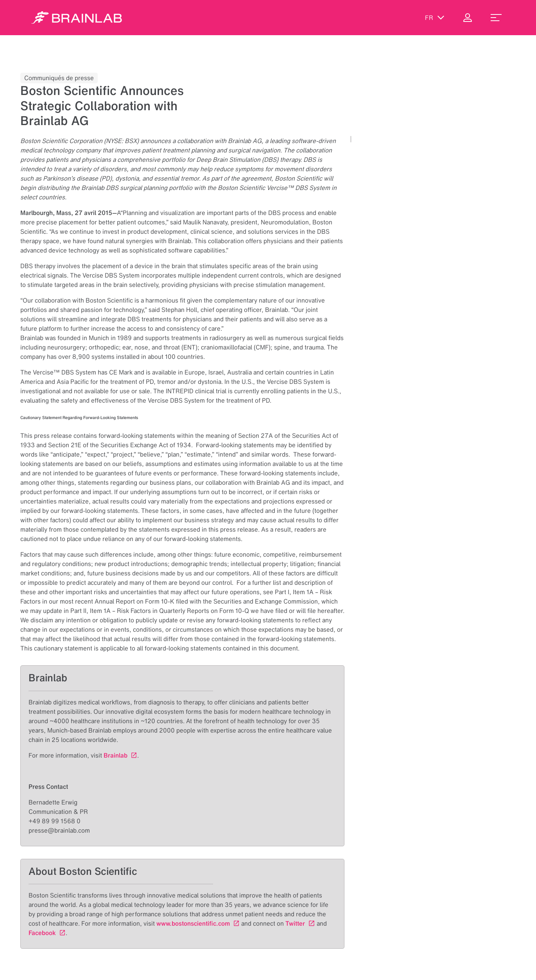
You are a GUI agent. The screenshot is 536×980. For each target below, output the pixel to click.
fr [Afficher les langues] (435, 18)
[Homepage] (77, 18)
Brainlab (116, 755)
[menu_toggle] (496, 18)
